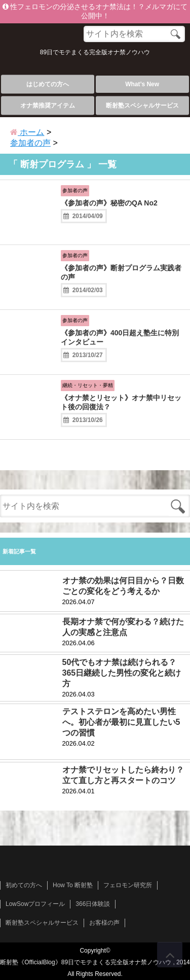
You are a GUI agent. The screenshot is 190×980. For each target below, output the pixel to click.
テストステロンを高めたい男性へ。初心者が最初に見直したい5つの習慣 (121, 722)
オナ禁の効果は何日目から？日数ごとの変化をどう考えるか (123, 586)
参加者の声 (75, 190)
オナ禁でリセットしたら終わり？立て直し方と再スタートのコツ (123, 775)
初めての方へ (24, 885)
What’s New (142, 84)
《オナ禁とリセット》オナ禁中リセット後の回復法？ (121, 402)
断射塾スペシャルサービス (142, 106)
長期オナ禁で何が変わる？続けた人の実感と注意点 (123, 627)
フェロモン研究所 (128, 885)
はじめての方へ (48, 84)
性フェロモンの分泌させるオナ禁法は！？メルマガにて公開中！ (95, 11)
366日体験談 (93, 904)
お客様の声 (104, 923)
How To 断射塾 (73, 885)
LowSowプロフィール (35, 904)
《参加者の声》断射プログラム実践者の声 (121, 272)
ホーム (27, 132)
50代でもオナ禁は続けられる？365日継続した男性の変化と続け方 (122, 673)
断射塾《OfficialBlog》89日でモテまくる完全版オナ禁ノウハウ (86, 962)
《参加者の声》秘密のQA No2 (109, 203)
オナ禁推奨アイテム (48, 106)
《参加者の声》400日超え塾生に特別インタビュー (120, 337)
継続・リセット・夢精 (88, 385)
